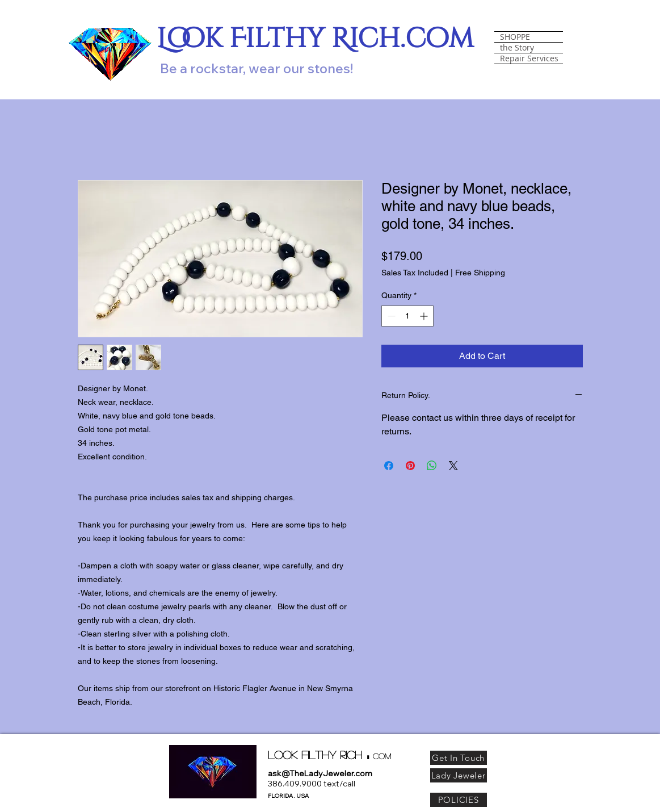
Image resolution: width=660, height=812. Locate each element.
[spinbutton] (407, 316)
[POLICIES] (459, 800)
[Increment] (425, 316)
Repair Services (529, 58)
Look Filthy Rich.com (315, 39)
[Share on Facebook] (389, 466)
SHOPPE (515, 37)
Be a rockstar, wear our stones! (257, 68)
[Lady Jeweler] (459, 775)
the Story (517, 48)
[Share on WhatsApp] (432, 466)
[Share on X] (453, 466)
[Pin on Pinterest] (410, 466)
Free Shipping (480, 273)
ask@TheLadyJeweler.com (320, 773)
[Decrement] (390, 316)
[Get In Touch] (459, 758)
